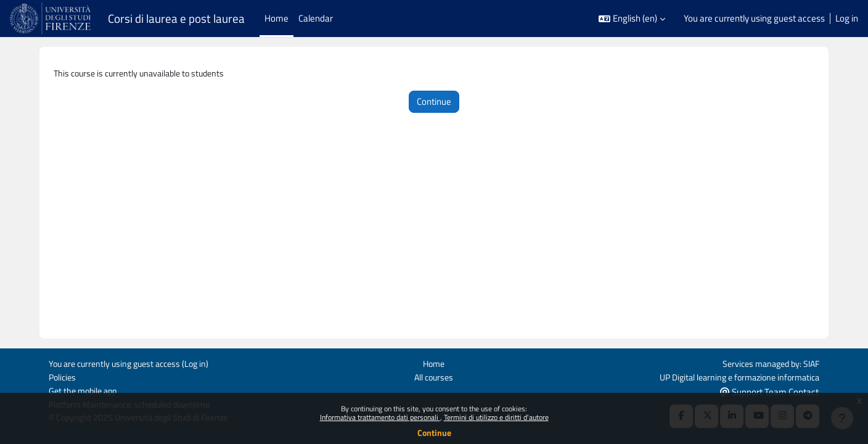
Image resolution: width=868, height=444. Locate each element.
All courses (434, 376)
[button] (632, 19)
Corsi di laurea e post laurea (176, 18)
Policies (63, 376)
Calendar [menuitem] (316, 18)
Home (434, 362)
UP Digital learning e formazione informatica (733, 376)
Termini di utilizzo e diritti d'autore (496, 417)
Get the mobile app (85, 390)
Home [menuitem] (276, 18)
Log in (847, 18)
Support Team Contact (769, 391)
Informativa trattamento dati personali (380, 417)
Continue (434, 433)
